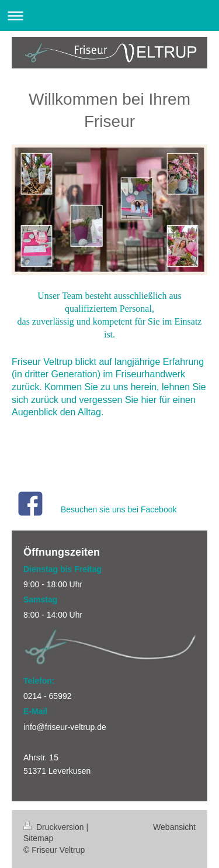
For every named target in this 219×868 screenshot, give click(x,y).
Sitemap (38, 838)
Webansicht (174, 827)
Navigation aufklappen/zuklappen (109, 15)
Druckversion (55, 827)
